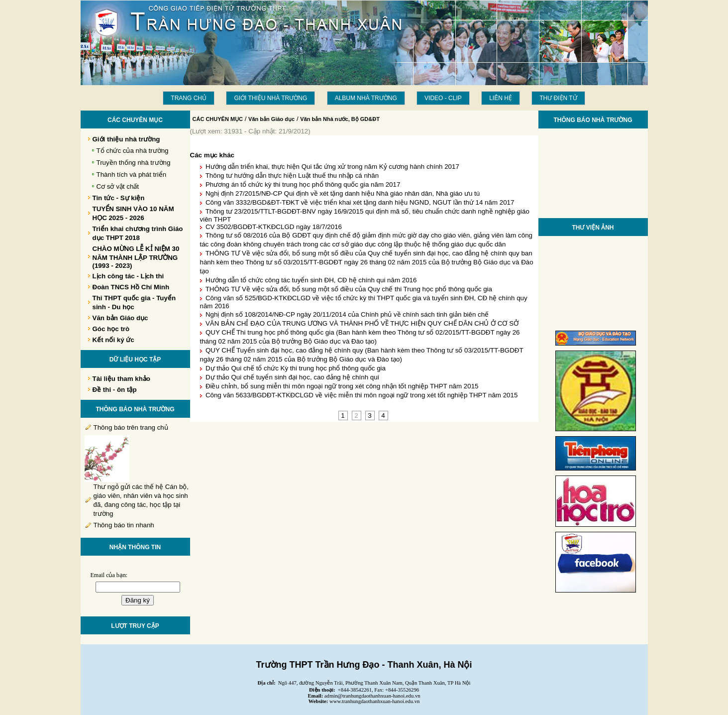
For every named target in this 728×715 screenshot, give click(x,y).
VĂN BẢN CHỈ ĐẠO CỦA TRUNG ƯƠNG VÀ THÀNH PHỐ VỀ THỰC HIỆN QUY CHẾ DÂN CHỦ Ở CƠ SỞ (362, 323)
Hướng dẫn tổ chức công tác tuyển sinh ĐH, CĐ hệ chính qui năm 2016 (311, 280)
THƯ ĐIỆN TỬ (558, 98)
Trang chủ (189, 98)
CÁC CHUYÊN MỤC (218, 119)
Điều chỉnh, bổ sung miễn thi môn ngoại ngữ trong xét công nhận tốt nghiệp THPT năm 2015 (342, 386)
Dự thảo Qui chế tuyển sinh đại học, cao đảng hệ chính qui (292, 377)
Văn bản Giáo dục (271, 119)
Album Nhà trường (366, 98)
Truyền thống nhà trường (134, 163)
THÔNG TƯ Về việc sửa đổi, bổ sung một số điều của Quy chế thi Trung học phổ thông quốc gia (349, 289)
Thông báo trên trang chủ (131, 427)
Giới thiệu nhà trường (270, 98)
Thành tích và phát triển (132, 175)
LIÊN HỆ (501, 98)
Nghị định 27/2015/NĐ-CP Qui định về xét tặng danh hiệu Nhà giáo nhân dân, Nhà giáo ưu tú (343, 193)
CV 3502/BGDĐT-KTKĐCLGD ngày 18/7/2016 (274, 227)
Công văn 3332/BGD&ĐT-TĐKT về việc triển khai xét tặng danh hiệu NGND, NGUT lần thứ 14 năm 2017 (360, 202)
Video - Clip (443, 98)
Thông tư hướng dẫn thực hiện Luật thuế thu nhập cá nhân (292, 176)
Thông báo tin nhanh (124, 525)
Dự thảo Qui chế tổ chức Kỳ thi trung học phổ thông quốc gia (296, 368)
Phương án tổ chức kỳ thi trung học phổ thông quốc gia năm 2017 (303, 184)
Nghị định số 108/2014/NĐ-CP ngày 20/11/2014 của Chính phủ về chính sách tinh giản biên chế (347, 314)
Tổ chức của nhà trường (133, 151)
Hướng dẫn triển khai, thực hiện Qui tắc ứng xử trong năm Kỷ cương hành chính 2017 (332, 167)
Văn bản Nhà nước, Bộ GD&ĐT (340, 119)
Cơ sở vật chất (118, 186)
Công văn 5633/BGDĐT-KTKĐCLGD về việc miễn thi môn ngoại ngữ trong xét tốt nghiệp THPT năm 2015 (362, 395)
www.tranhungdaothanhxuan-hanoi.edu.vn (374, 701)
